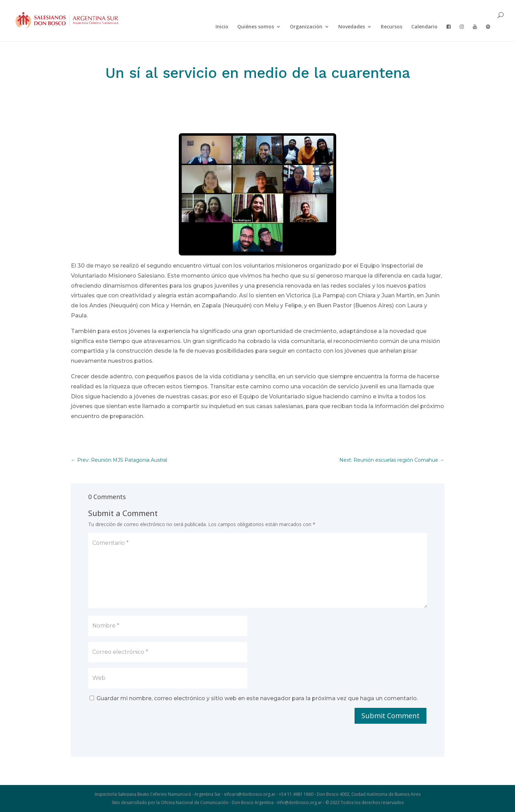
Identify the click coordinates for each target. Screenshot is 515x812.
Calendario (424, 27)
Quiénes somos (256, 27)
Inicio (222, 27)
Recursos (392, 27)
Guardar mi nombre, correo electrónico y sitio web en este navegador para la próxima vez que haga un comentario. (257, 698)
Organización (306, 27)
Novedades (352, 27)
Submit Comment (390, 716)
